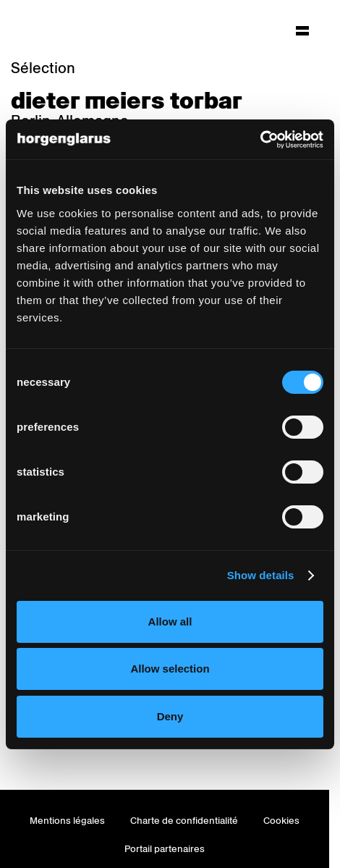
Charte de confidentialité (184, 821)
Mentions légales (67, 821)
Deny (170, 716)
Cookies (281, 821)
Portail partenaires (165, 849)
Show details (261, 575)
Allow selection (170, 669)
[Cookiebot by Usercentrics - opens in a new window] (260, 140)
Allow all (170, 621)
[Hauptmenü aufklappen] (302, 30)
